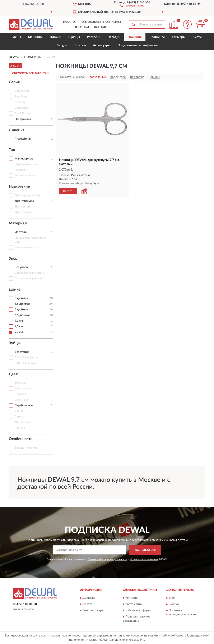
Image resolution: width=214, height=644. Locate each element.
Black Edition (23, 114)
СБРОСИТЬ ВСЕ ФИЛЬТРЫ (31, 73)
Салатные (21, 400)
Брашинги (157, 37)
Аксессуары (102, 45)
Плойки (55, 37)
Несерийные (23, 119)
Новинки (81, 27)
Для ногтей (22, 207)
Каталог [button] (70, 22)
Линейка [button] (17, 130)
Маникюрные (24, 159)
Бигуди (62, 45)
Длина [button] (15, 290)
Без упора (21, 267)
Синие (19, 417)
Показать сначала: (72, 77)
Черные (20, 428)
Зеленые (20, 383)
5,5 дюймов (22, 304)
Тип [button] (12, 150)
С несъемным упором (29, 273)
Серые (19, 411)
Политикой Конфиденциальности (107, 559)
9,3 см (19, 321)
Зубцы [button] (15, 343)
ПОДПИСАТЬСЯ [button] (145, 550)
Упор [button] (13, 259)
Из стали (21, 232)
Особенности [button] (21, 439)
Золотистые (23, 388)
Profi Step (21, 102)
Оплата (87, 604)
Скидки (174, 604)
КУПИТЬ (68, 191)
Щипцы (74, 37)
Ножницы (135, 37)
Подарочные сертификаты (138, 45)
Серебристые (24, 405)
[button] (132, 5)
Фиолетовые (23, 422)
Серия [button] (14, 82)
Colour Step (22, 91)
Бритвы (80, 45)
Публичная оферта (138, 611)
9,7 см (19, 332)
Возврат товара (93, 611)
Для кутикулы (24, 201)
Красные (21, 394)
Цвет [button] (13, 374)
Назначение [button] (19, 187)
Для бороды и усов (27, 195)
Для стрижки (24, 212)
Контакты (102, 27)
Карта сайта (134, 604)
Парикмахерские (26, 164)
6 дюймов (21, 310)
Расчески (94, 37)
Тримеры (179, 37)
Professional (23, 139)
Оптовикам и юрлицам (101, 22)
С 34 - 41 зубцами (26, 363)
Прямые (20, 170)
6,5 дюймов (22, 315)
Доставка (89, 598)
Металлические (25, 248)
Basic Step (21, 108)
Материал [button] (18, 223)
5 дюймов (21, 298)
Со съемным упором (28, 278)
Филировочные (25, 176)
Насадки (114, 37)
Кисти (197, 37)
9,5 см (19, 326)
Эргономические (26, 448)
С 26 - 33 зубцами (26, 358)
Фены (17, 37)
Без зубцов (22, 352)
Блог (172, 598)
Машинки (35, 37)
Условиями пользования (144, 559)
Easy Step (21, 97)
